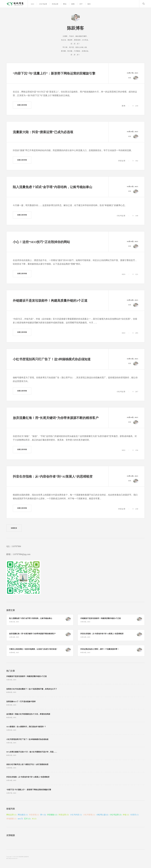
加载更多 (14, 528)
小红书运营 (43, 4)
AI (34, 819)
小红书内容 (76, 815)
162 (137, 161)
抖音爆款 (52, 815)
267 (137, 392)
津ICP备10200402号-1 (12, 859)
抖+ (43, 815)
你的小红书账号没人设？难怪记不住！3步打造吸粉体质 (27, 764)
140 (137, 216)
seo (20, 819)
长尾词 (134, 815)
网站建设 (23, 815)
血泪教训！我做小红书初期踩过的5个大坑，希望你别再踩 (28, 714)
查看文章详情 (22, 105)
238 (137, 509)
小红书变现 (89, 815)
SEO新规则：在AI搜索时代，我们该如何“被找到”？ (26, 727)
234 (137, 106)
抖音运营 (55, 4)
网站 (65, 4)
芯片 (27, 819)
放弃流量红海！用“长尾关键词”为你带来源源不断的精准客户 (56, 418)
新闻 (73, 4)
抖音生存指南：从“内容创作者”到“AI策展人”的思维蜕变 (53, 477)
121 (137, 274)
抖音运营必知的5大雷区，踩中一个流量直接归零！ (100, 649)
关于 (81, 4)
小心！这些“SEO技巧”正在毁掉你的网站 (41, 242)
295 (137, 333)
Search (144, 4)
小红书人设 (102, 815)
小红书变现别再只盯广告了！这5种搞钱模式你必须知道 (52, 359)
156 (137, 450)
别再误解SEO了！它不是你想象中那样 (21, 702)
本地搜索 (11, 819)
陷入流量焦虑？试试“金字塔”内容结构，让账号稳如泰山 (52, 187)
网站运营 (11, 815)
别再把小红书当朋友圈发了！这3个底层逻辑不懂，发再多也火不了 (32, 689)
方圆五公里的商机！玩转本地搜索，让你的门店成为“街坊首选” (33, 649)
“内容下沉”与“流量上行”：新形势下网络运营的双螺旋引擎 (54, 73)
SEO (33, 4)
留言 (89, 4)
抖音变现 (34, 815)
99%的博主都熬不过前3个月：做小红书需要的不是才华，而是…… (32, 752)
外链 (126, 815)
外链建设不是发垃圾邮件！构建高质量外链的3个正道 (50, 301)
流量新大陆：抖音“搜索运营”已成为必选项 (43, 132)
